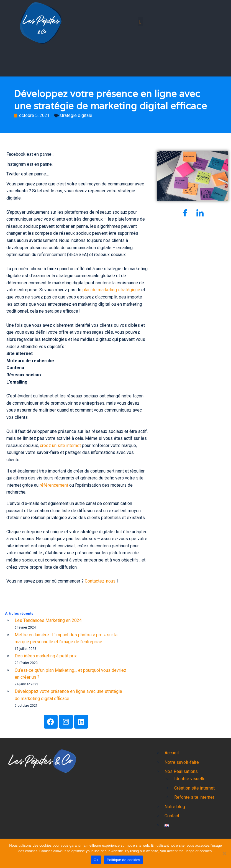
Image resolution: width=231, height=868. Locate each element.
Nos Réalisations (181, 771)
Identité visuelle (190, 779)
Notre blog (175, 807)
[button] (140, 22)
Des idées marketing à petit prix (46, 656)
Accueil (172, 753)
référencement (54, 485)
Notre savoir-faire (182, 762)
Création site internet (194, 788)
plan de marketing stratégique (111, 290)
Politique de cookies (123, 860)
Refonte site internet (194, 797)
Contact (172, 816)
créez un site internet (60, 446)
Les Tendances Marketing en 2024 (48, 620)
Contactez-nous (100, 581)
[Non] (224, 853)
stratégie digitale (76, 115)
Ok (96, 860)
